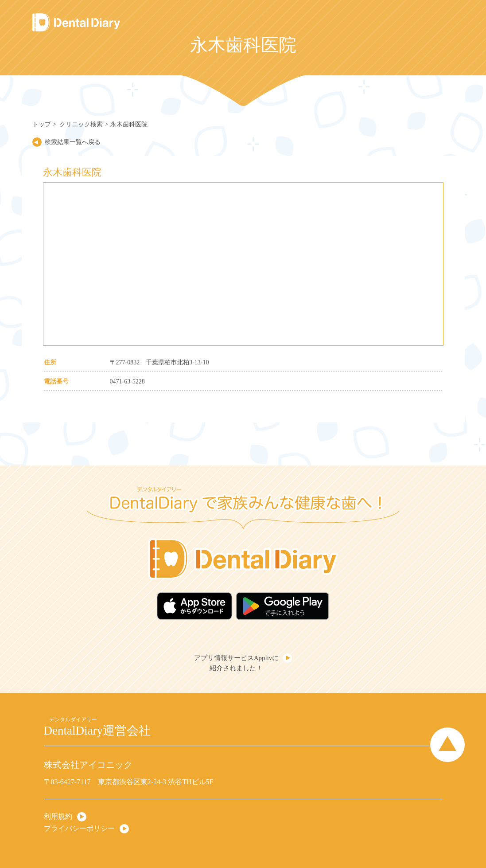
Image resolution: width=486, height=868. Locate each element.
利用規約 (58, 816)
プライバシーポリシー (79, 828)
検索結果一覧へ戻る (73, 142)
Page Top (447, 745)
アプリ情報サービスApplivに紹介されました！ (237, 663)
